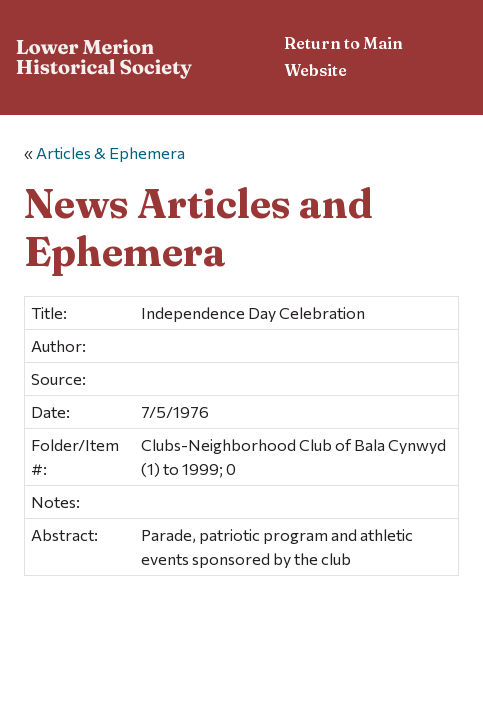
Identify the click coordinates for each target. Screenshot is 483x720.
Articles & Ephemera (110, 152)
